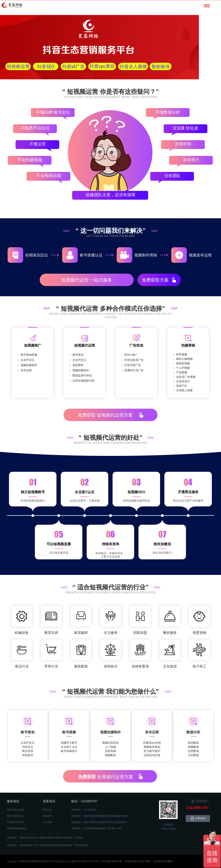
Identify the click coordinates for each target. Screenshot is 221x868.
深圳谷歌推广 (82, 845)
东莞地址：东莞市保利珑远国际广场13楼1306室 (97, 828)
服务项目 (13, 801)
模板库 (23, 838)
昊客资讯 (49, 801)
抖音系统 (58, 838)
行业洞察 (48, 822)
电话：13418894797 (84, 801)
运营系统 (68, 838)
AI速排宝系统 (45, 838)
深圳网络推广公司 (29, 845)
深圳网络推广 (67, 845)
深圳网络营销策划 (49, 845)
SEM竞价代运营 (15, 810)
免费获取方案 (155, 280)
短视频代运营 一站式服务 (87, 280)
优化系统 (32, 838)
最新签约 (48, 816)
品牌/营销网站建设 (17, 828)
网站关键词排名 (15, 816)
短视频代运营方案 (105, 415)
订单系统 (78, 838)
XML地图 (106, 861)
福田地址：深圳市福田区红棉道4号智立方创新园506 (99, 822)
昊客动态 (48, 810)
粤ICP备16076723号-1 (89, 861)
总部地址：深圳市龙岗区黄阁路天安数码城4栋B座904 (100, 816)
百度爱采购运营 (15, 822)
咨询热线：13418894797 (84, 810)
